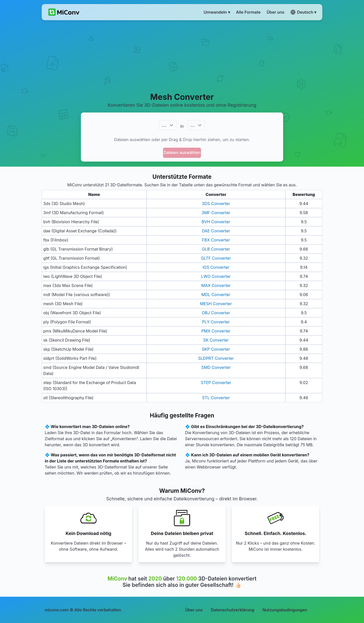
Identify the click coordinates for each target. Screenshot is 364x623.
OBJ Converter (216, 313)
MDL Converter (216, 295)
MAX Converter (216, 285)
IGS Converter (216, 267)
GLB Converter (216, 249)
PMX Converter (216, 331)
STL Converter (216, 398)
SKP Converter (216, 349)
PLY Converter (216, 322)
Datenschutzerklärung (233, 610)
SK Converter (216, 340)
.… (164, 125)
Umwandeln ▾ (217, 12)
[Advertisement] (182, 56)
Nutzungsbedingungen (285, 610)
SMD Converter (216, 367)
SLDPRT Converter (216, 358)
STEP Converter (216, 383)
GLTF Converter (216, 258)
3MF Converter (216, 213)
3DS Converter (216, 204)
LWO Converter (216, 276)
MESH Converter (216, 304)
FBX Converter (216, 240)
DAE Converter (216, 231)
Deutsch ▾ (303, 12)
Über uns (194, 610)
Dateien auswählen (182, 152)
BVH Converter (216, 222)
